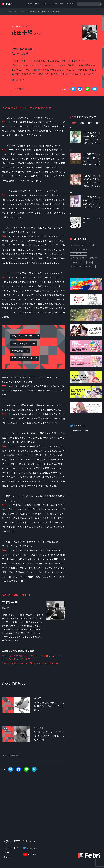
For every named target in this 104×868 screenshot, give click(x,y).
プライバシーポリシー (12, 848)
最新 (74, 123)
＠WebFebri (32, 849)
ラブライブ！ (90, 267)
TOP (3, 12)
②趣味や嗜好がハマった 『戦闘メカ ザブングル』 (29, 663)
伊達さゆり (94, 258)
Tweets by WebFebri (79, 431)
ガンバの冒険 (19, 89)
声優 (93, 245)
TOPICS (46, 4)
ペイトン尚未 (77, 267)
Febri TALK (33, 4)
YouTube (32, 855)
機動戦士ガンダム (78, 262)
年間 (98, 123)
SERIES (70, 4)
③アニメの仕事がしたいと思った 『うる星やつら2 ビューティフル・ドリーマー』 (33, 658)
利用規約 (7, 852)
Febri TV (58, 4)
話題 (90, 262)
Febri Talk (13, 12)
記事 (22, 12)
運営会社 (7, 857)
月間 (90, 123)
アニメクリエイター (79, 254)
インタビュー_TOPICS (80, 245)
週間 (82, 123)
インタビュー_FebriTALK (81, 249)
